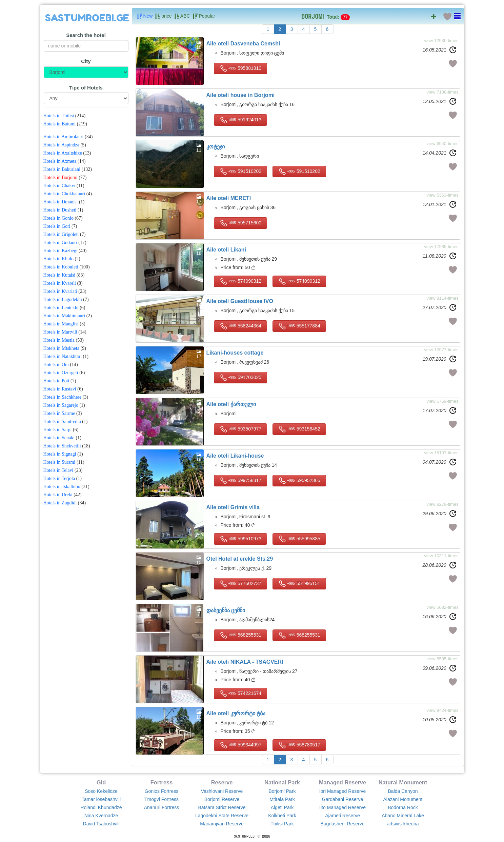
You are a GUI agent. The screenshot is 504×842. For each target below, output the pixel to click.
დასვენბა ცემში (226, 610)
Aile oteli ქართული (231, 404)
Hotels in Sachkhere (63, 397)
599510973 (241, 539)
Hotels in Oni (56, 365)
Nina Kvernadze (101, 816)
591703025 (241, 378)
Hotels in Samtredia (62, 422)
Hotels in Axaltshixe (63, 153)
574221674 (241, 694)
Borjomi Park (282, 791)
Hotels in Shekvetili (62, 446)
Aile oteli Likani (226, 250)
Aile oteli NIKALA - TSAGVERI (245, 662)
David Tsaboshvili (101, 824)
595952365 (299, 481)
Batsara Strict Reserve (222, 807)
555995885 (299, 539)
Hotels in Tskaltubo (62, 487)
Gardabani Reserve (342, 799)
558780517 (299, 745)
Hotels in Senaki (59, 438)
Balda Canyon (403, 791)
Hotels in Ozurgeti (61, 373)
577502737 (241, 584)
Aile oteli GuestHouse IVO (240, 301)
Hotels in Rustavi (60, 389)
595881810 (241, 68)
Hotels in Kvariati (60, 291)
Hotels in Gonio (58, 218)
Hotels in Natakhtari (63, 356)
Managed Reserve (342, 782)
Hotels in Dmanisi (61, 202)
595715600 (241, 223)
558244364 (241, 326)
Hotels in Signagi (60, 454)
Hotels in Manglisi (61, 324)
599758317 (241, 481)
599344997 (241, 745)
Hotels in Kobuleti (61, 267)
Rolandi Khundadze (101, 807)
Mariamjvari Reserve (222, 824)
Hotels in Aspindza (62, 145)
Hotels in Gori (57, 226)
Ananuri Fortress (162, 807)
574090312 (241, 281)
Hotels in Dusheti (60, 210)
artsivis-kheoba (403, 824)
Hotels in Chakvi (59, 186)
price (163, 16)
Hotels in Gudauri (60, 243)
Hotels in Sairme (59, 413)
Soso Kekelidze (101, 791)
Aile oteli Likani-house (235, 456)
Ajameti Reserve (342, 816)
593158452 (299, 429)
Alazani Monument (403, 799)
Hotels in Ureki (58, 495)
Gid (101, 782)
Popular (204, 16)
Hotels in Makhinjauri (64, 316)
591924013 (241, 120)
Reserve (222, 782)
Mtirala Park (282, 799)
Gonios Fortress (162, 791)
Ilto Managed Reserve (342, 807)
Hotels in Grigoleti (61, 234)
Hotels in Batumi (60, 124)
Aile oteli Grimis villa (233, 507)
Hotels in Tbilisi (59, 116)
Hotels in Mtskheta (62, 348)
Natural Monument (403, 782)
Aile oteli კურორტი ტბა (236, 713)
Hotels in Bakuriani (62, 169)
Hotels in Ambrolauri (64, 137)
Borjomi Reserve (222, 799)
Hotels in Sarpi (58, 430)
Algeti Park (282, 807)
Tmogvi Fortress (162, 799)
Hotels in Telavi (58, 470)
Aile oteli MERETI (229, 198)
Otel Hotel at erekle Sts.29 (240, 559)
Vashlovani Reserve (222, 791)
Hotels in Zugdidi (60, 503)
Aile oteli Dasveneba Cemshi (243, 44)
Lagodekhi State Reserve (222, 816)
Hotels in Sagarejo (61, 405)
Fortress (162, 782)
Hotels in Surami (59, 462)
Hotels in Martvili (60, 332)
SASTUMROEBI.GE (87, 18)
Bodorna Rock (403, 807)
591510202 (241, 172)
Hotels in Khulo (58, 259)
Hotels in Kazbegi (61, 251)
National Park (282, 782)
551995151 (299, 584)
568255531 (241, 635)
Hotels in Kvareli (60, 283)
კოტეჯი (216, 147)
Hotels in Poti (56, 381)
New (145, 16)
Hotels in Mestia (59, 340)
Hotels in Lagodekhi (63, 299)
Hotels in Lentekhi (61, 308)
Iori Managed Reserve (343, 791)
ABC (182, 16)
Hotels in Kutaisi (59, 275)
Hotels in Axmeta (60, 161)
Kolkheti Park (282, 816)
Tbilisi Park (282, 824)
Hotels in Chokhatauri (64, 194)
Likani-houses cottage (235, 353)
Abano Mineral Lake (403, 816)
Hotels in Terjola (59, 478)
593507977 (241, 429)
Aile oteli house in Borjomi (241, 95)
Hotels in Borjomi (61, 177)
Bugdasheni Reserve (343, 824)
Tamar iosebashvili (101, 799)
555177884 (299, 326)
